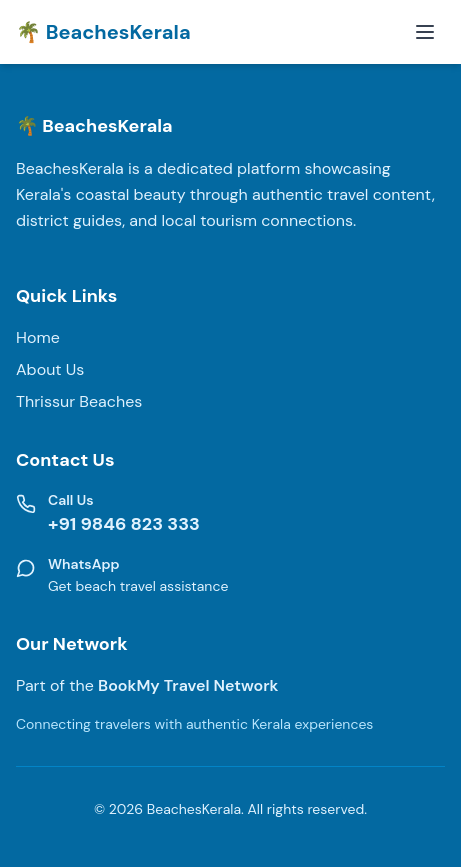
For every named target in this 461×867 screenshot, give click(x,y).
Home (38, 337)
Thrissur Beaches (79, 401)
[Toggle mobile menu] (425, 32)
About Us (50, 369)
